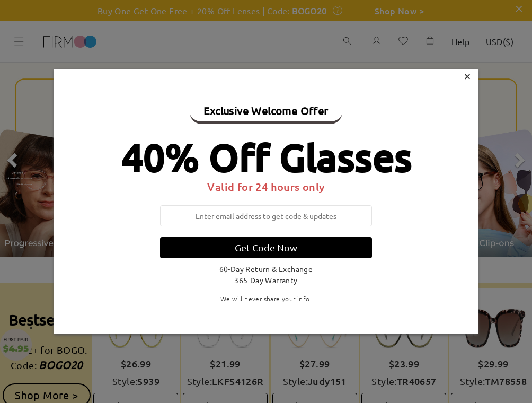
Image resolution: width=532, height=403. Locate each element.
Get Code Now (266, 247)
